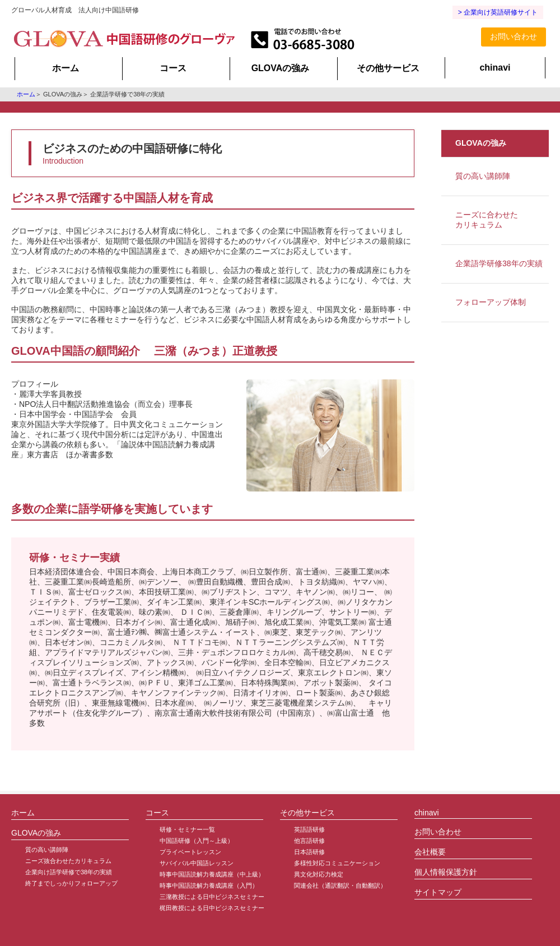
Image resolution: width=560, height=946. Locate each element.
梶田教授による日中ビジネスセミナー (212, 908)
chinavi (495, 68)
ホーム (66, 68)
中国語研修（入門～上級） (197, 841)
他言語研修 (309, 841)
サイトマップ (438, 892)
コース (173, 68)
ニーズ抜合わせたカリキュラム (68, 861)
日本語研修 (309, 852)
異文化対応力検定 (319, 874)
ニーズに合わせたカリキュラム (487, 220)
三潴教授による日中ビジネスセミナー (212, 897)
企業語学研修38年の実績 (499, 263)
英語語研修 (309, 829)
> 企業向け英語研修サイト (498, 12)
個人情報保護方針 (446, 872)
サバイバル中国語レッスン (197, 863)
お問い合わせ (514, 36)
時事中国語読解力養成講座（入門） (209, 885)
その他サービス (388, 68)
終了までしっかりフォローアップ (71, 883)
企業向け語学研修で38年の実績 (69, 872)
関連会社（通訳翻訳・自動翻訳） (340, 885)
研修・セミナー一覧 (187, 829)
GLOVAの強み (281, 68)
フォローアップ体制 (491, 302)
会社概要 (430, 852)
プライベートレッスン (190, 852)
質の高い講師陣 (483, 176)
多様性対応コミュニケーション (337, 863)
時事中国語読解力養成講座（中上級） (212, 874)
